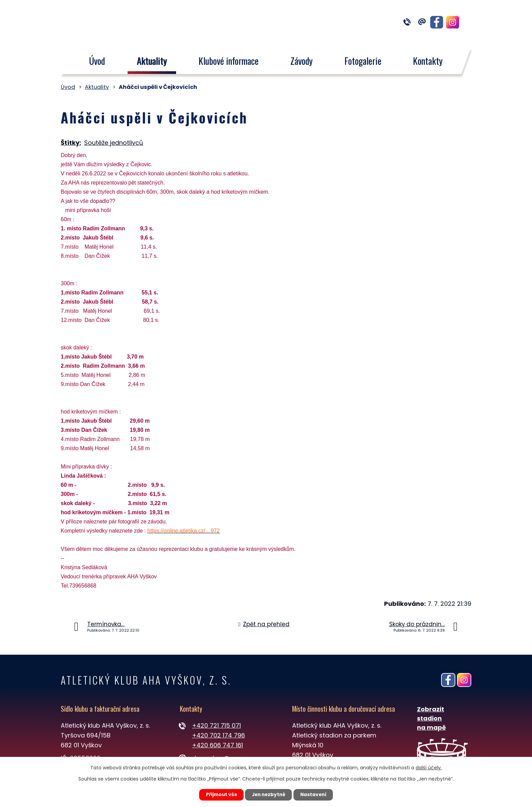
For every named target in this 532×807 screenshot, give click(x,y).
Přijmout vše (219, 794)
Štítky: (71, 143)
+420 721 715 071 (216, 725)
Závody (302, 61)
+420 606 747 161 (217, 745)
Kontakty (428, 61)
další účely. (429, 767)
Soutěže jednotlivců (114, 143)
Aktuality (152, 61)
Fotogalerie (363, 61)
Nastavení (316, 794)
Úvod (97, 61)
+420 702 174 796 (218, 735)
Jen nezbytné (269, 794)
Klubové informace (229, 61)
